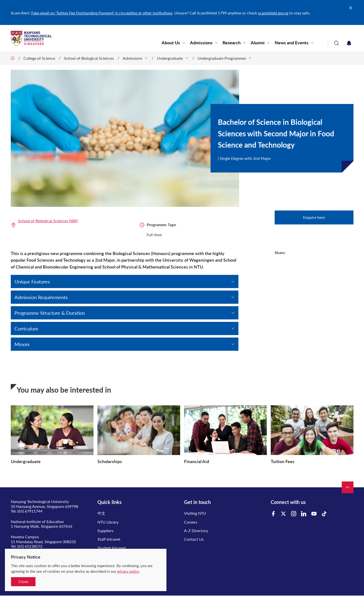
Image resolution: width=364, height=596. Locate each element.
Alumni (258, 43)
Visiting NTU (195, 513)
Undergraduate (170, 58)
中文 (101, 513)
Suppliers (105, 531)
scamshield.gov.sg (273, 13)
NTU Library (108, 522)
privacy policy (128, 571)
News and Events (292, 43)
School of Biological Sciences (89, 58)
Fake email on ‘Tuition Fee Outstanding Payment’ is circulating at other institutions (102, 13)
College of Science (39, 58)
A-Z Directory (196, 531)
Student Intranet (112, 548)
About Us (171, 43)
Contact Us (194, 539)
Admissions (201, 43)
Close (23, 581)
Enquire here (314, 217)
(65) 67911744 (30, 511)
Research (232, 43)
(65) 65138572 (30, 546)
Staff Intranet (109, 539)
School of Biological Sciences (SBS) (48, 221)
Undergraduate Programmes (222, 58)
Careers (191, 522)
